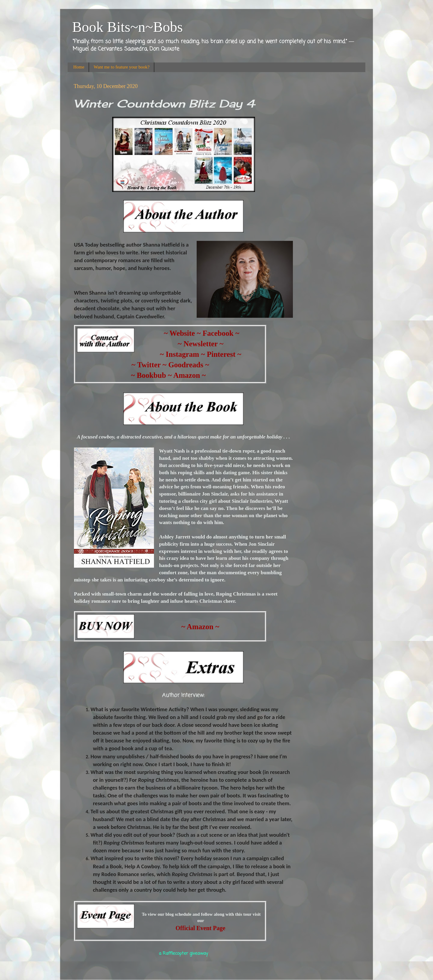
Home (79, 67)
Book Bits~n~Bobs (127, 27)
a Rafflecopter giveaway (183, 954)
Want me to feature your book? (121, 67)
